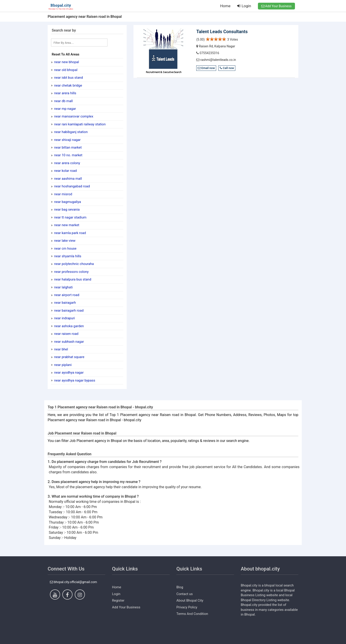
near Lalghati (63, 287)
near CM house (65, 248)
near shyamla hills (67, 256)
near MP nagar (65, 109)
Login (244, 6)
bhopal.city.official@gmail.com (74, 582)
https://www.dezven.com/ (66, 641)
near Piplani (62, 365)
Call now (227, 68)
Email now (206, 68)
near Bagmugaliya (67, 202)
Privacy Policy (187, 607)
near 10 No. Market (68, 155)
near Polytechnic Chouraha (74, 264)
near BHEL (61, 349)
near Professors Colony (71, 272)
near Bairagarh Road (68, 310)
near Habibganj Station (70, 132)
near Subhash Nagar (69, 342)
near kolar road (65, 171)
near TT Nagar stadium (70, 217)
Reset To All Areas (65, 54)
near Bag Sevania (67, 209)
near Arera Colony (67, 163)
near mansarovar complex (73, 116)
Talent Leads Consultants (222, 32)
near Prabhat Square (69, 357)
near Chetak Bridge (68, 85)
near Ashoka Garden (69, 326)
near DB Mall (63, 101)
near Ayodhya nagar (68, 373)
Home (225, 6)
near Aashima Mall (68, 179)
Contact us (185, 594)
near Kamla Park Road (70, 233)
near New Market (66, 225)
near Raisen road (66, 334)
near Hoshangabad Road (72, 186)
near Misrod (63, 194)
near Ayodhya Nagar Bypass (74, 380)
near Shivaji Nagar (67, 140)
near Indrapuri (64, 318)
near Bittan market (68, 147)
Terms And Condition (192, 614)
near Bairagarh (65, 303)
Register (118, 600)
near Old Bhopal (65, 70)
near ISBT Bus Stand (68, 78)
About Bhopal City (190, 600)
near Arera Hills (65, 93)
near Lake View (64, 241)
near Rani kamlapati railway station (79, 124)
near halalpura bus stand (72, 279)
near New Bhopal (66, 62)
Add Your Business (276, 6)
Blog (180, 587)
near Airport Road (66, 295)
